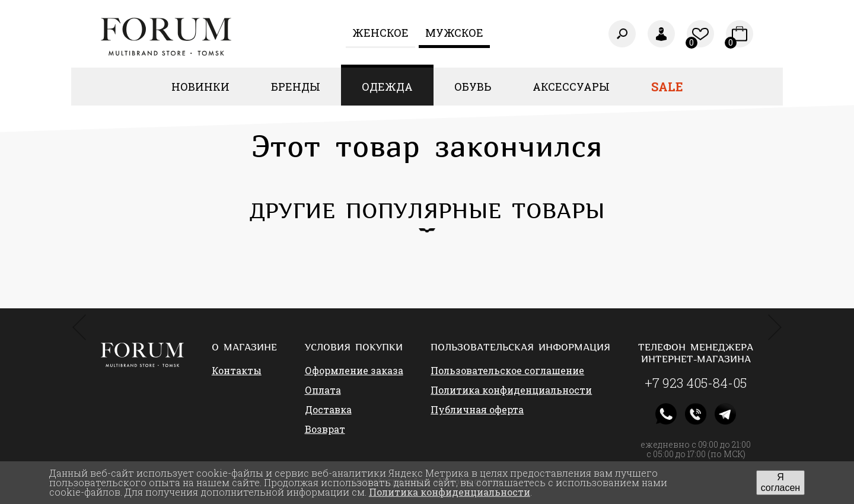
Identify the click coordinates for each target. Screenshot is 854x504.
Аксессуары (571, 87)
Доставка (328, 409)
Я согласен (781, 482)
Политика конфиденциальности (511, 390)
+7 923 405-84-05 (696, 383)
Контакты (237, 370)
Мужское (454, 33)
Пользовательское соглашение (507, 370)
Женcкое (380, 33)
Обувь (473, 87)
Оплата (323, 390)
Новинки (200, 87)
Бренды (296, 87)
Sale (667, 87)
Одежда (387, 87)
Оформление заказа (354, 370)
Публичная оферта (477, 409)
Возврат (325, 429)
